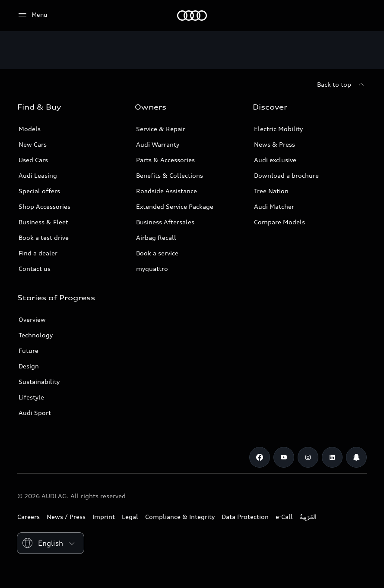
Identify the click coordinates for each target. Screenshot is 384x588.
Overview (32, 319)
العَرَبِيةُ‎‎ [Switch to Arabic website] (308, 517)
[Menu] (32, 15)
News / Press (66, 517)
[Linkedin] (332, 457)
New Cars (33, 144)
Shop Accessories (44, 206)
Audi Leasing (38, 175)
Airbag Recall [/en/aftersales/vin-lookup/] (156, 237)
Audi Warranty (158, 144)
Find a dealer (38, 253)
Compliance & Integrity (180, 517)
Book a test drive (44, 237)
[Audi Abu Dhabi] (192, 16)
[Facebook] (260, 457)
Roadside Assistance (167, 191)
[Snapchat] (356, 457)
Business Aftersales (165, 222)
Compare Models (279, 222)
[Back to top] (342, 85)
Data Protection (245, 517)
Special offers (39, 191)
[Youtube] (284, 457)
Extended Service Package (175, 206)
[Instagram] (308, 457)
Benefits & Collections (170, 175)
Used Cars (33, 160)
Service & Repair (161, 129)
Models (30, 129)
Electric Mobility (278, 129)
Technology (36, 335)
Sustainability (39, 382)
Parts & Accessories (165, 160)
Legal (130, 517)
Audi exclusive (275, 160)
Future (29, 351)
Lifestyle (31, 397)
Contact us (35, 269)
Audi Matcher (274, 206)
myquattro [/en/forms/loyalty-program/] (152, 269)
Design (29, 366)
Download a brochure (286, 175)
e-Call (284, 517)
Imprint (104, 517)
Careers (29, 517)
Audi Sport (35, 413)
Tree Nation (271, 191)
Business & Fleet (43, 222)
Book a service (157, 253)
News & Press (275, 144)
